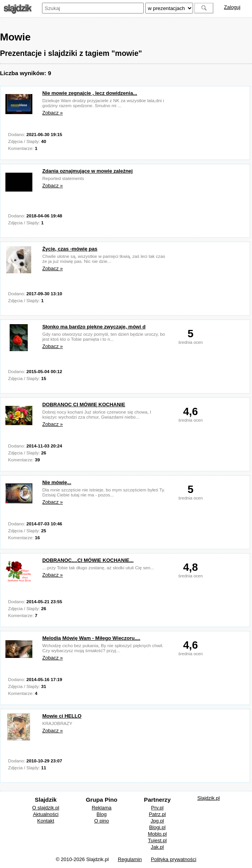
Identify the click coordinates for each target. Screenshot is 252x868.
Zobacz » (53, 113)
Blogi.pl (157, 827)
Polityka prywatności (174, 859)
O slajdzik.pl (46, 808)
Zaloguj (232, 7)
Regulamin (130, 859)
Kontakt (46, 821)
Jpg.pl (157, 821)
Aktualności (45, 814)
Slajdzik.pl (209, 798)
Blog (102, 814)
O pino (101, 821)
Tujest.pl (157, 840)
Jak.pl (157, 847)
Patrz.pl (157, 814)
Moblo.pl (157, 834)
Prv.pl (157, 808)
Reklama (102, 808)
